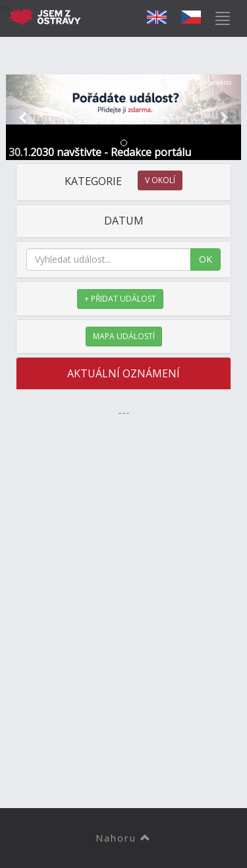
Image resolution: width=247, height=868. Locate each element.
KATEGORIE (123, 181)
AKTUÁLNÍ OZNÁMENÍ (123, 373)
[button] (24, 117)
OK (206, 259)
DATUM (124, 221)
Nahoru (123, 838)
